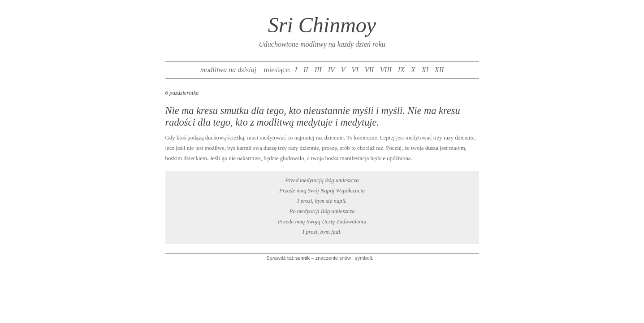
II (306, 70)
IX (401, 70)
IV (331, 70)
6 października (182, 93)
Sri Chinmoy (322, 25)
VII (369, 70)
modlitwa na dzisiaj (228, 70)
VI (355, 70)
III (318, 70)
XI (425, 70)
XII (439, 70)
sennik (303, 258)
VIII (386, 70)
